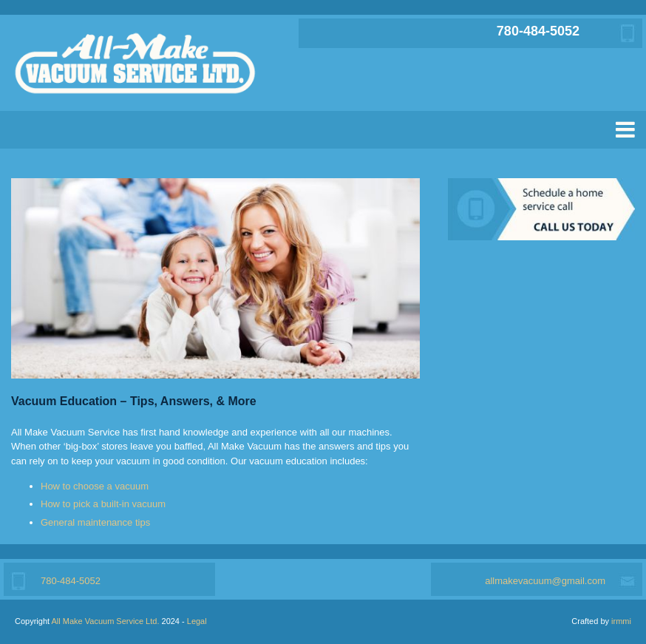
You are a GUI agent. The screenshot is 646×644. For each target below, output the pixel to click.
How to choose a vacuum (95, 486)
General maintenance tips (95, 522)
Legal (197, 621)
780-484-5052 (538, 31)
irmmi (621, 621)
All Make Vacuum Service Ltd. (106, 621)
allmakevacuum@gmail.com (545, 581)
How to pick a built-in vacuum (103, 504)
